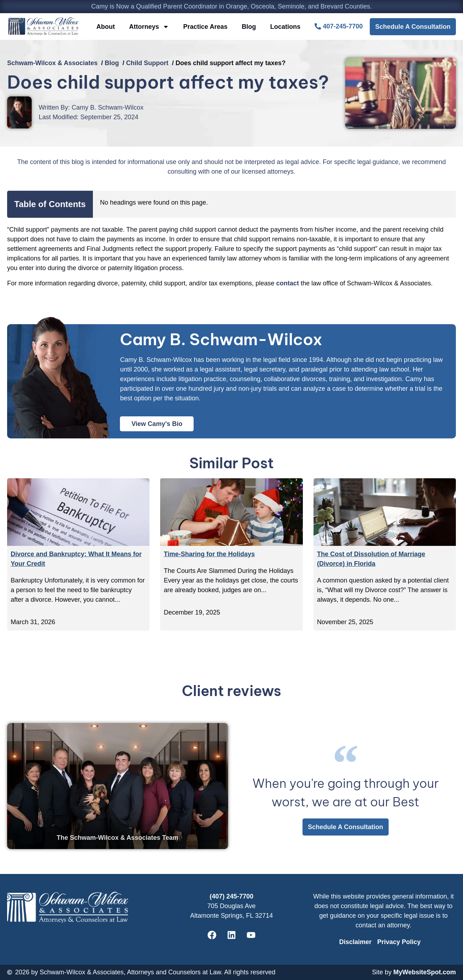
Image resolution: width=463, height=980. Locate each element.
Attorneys (149, 27)
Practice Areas (205, 27)
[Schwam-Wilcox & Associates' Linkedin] (232, 935)
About (106, 27)
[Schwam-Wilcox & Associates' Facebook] (212, 935)
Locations (285, 27)
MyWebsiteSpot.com (425, 972)
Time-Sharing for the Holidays (209, 554)
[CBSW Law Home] (44, 27)
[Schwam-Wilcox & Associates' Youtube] (251, 935)
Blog (249, 27)
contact (288, 283)
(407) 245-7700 (231, 896)
